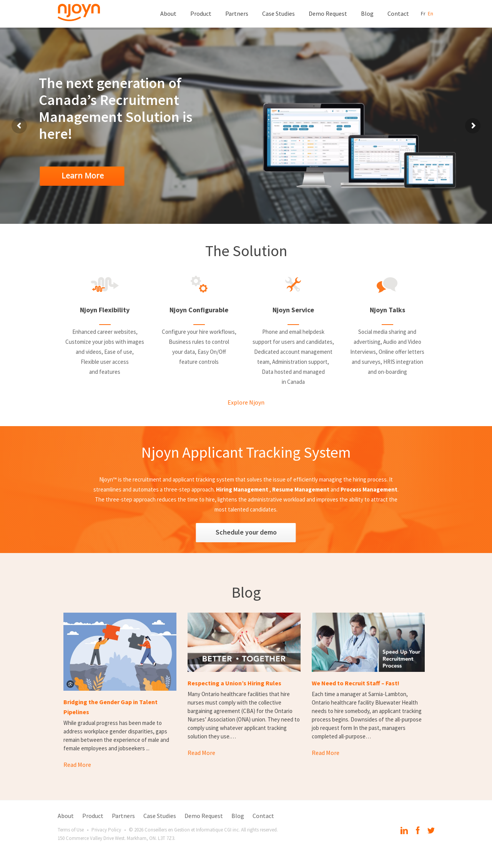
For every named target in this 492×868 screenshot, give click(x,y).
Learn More (83, 176)
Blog (367, 13)
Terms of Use (71, 830)
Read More (77, 765)
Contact (398, 13)
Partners (237, 13)
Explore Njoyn (246, 402)
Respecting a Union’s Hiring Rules (234, 683)
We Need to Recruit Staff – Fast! (356, 683)
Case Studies (278, 13)
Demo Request (328, 13)
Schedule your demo (246, 532)
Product (201, 13)
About (168, 13)
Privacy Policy (106, 830)
